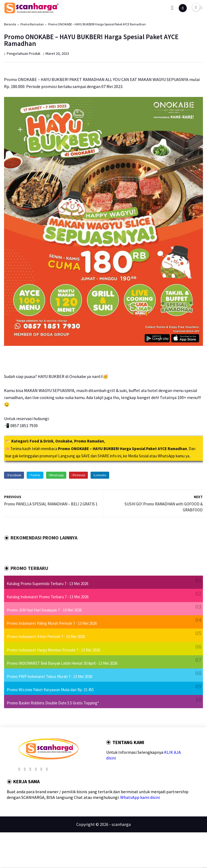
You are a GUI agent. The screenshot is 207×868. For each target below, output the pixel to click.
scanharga (121, 824)
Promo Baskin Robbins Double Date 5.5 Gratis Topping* (53, 703)
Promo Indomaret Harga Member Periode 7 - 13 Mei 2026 (53, 650)
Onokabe (64, 441)
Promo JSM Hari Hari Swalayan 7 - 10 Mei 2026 (44, 610)
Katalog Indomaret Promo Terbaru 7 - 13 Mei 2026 (48, 597)
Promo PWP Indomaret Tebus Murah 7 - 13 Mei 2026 (49, 676)
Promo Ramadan (32, 24)
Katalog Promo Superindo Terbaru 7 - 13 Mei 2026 (47, 584)
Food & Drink (42, 441)
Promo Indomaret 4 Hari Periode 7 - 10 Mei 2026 (46, 636)
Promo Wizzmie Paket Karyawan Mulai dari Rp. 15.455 (50, 690)
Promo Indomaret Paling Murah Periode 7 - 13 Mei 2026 (52, 623)
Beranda (10, 24)
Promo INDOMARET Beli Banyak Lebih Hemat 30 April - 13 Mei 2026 (62, 663)
